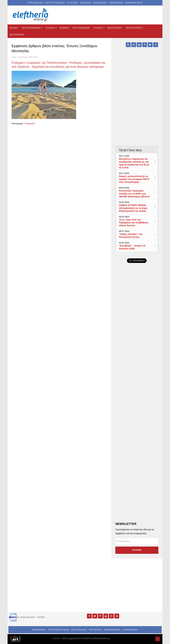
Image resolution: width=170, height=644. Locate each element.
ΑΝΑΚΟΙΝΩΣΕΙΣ (112, 630)
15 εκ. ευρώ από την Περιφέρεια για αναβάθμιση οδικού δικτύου (134, 223)
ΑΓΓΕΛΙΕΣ (72, 3)
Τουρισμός (29, 123)
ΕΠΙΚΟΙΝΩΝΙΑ (130, 630)
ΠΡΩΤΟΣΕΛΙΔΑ (35, 3)
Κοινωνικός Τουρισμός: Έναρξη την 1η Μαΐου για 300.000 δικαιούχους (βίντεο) (134, 194)
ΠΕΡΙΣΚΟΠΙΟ (116, 3)
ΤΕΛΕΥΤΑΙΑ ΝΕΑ (130, 150)
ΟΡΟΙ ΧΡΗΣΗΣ (79, 630)
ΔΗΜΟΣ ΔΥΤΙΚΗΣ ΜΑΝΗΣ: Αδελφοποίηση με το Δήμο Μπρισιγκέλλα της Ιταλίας (133, 208)
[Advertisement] (137, 339)
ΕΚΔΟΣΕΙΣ (85, 3)
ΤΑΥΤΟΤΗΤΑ (95, 630)
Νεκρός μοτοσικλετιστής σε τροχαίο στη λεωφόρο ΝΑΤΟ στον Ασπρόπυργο (134, 179)
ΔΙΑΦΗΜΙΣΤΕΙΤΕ (134, 3)
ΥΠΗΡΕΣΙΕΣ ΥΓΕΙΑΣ (58, 630)
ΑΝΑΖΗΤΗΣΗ (100, 3)
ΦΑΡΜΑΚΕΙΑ (39, 630)
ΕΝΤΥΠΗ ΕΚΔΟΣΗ (55, 3)
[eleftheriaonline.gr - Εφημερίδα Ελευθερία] (31, 15)
